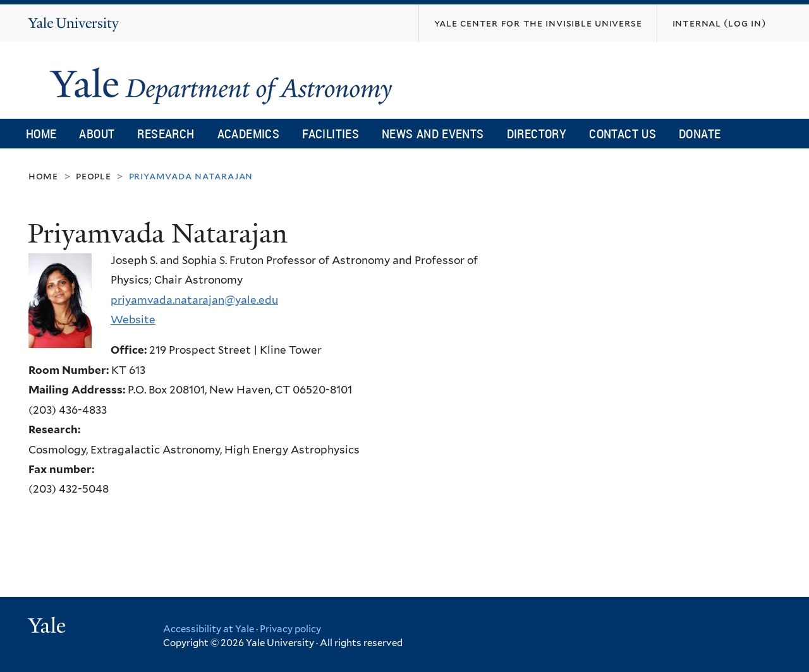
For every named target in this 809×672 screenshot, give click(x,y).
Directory (537, 134)
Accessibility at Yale (209, 629)
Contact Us (623, 134)
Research (166, 134)
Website (133, 320)
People (94, 176)
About (97, 134)
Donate (700, 134)
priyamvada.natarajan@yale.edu (194, 300)
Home (41, 134)
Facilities (331, 134)
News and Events (433, 134)
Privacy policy (290, 629)
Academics (249, 134)
